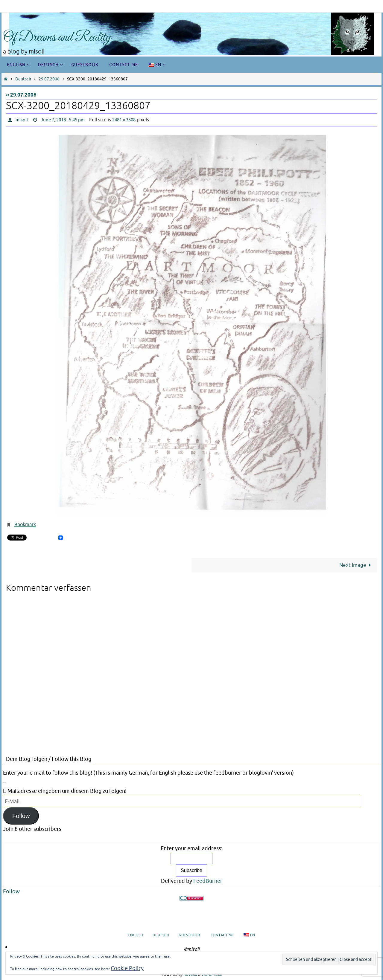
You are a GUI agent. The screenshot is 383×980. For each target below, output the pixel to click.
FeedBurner (208, 881)
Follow (21, 816)
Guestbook (190, 935)
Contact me (222, 935)
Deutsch (23, 79)
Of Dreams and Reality (57, 38)
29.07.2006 (49, 79)
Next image (356, 565)
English (135, 935)
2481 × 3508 (131, 120)
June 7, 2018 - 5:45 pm (65, 120)
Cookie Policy (127, 968)
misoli (22, 120)
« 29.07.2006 (21, 95)
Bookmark (25, 525)
